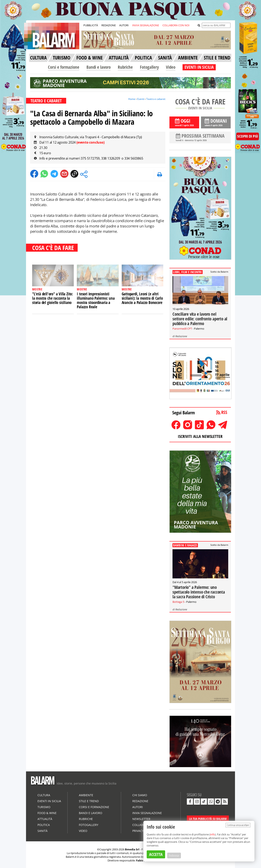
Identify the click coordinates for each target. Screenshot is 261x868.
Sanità (43, 831)
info (213, 834)
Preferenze (174, 855)
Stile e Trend (89, 801)
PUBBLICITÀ (91, 25)
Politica (44, 825)
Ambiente (86, 795)
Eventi (141, 99)
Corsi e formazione (64, 67)
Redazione (181, 336)
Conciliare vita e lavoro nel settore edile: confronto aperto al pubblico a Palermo (200, 319)
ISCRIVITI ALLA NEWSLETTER (200, 436)
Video (171, 67)
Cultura (44, 795)
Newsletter (141, 819)
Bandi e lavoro (99, 67)
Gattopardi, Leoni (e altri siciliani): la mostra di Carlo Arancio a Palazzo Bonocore (142, 298)
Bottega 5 (178, 602)
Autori (138, 807)
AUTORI (124, 25)
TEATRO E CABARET (46, 101)
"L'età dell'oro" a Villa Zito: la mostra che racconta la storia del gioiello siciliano (53, 298)
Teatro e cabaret (156, 99)
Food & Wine (47, 813)
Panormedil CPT (182, 329)
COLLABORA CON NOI (176, 25)
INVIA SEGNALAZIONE (146, 25)
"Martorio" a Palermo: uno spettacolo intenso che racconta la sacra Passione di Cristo (199, 592)
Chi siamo (140, 795)
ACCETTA (156, 854)
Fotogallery (149, 67)
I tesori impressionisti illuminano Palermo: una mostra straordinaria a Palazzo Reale (96, 300)
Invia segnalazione (147, 813)
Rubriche (125, 67)
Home (132, 99)
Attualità (45, 819)
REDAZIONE (109, 25)
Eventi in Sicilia (49, 801)
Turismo (44, 807)
